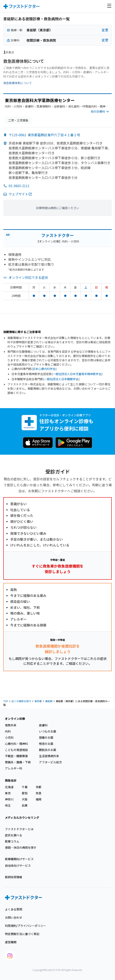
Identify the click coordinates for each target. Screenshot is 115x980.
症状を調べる (14, 835)
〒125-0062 (44, 135)
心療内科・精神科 (16, 744)
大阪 (25, 799)
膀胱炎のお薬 (48, 750)
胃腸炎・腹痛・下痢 (18, 762)
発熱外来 (11, 725)
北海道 (9, 787)
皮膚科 (43, 725)
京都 (39, 787)
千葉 (25, 787)
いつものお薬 (48, 731)
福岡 (39, 799)
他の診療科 (100, 112)
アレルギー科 (14, 768)
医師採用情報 (14, 877)
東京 (8, 793)
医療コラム (12, 841)
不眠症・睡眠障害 (16, 756)
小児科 (9, 737)
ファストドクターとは (19, 829)
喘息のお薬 (46, 744)
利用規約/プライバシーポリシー (26, 926)
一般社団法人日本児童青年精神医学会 (77, 374)
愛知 (25, 793)
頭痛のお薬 (46, 737)
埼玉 (8, 805)
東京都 (38, 701)
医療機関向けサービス (19, 859)
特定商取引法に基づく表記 (22, 934)
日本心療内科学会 (44, 369)
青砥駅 (49, 701)
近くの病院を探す (21, 701)
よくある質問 (14, 909)
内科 (8, 731)
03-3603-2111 (19, 186)
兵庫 (25, 805)
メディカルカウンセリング (22, 817)
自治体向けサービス (18, 866)
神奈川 (9, 799)
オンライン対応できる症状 (28, 277)
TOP (6, 701)
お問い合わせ (14, 917)
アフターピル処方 (50, 762)
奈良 (39, 793)
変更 (105, 30)
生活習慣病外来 (49, 756)
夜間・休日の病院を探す (21, 847)
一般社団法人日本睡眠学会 (61, 379)
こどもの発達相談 (16, 750)
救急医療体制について (18, 83)
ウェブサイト (20, 194)
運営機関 (11, 942)
